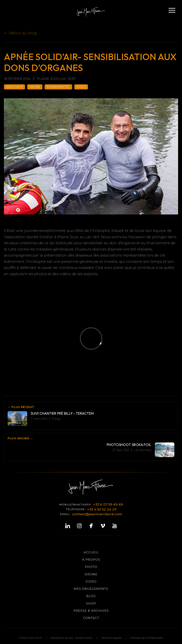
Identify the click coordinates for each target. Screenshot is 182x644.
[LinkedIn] (68, 526)
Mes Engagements (91, 589)
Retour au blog (23, 33)
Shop (91, 603)
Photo (91, 567)
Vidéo (91, 581)
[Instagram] (79, 526)
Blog (91, 596)
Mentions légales (111, 638)
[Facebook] (91, 526)
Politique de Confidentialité (147, 638)
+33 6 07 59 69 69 (108, 504)
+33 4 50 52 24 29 (102, 509)
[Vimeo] (103, 526)
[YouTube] (115, 526)
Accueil (91, 552)
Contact (91, 618)
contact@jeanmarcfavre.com (97, 514)
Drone (91, 574)
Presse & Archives (91, 611)
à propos (91, 560)
